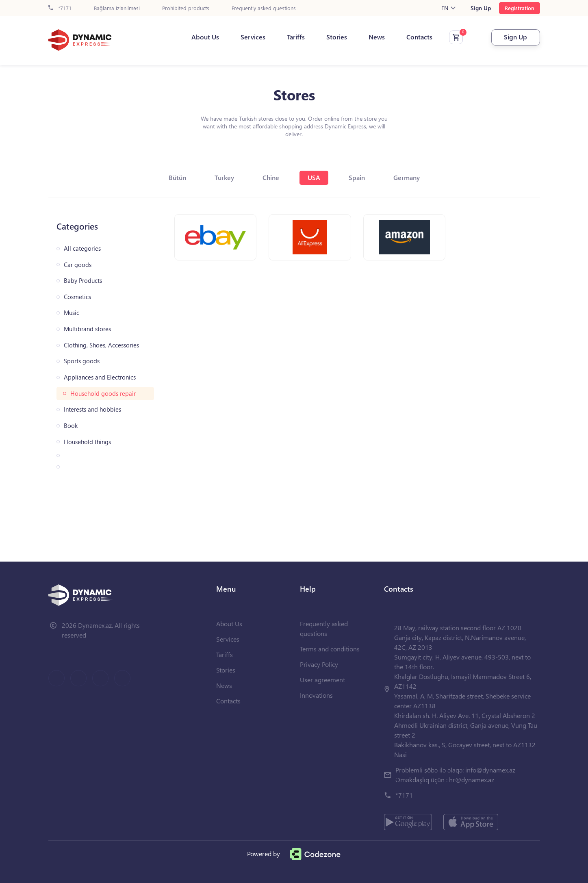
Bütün (177, 177)
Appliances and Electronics (100, 377)
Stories (337, 37)
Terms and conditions (330, 649)
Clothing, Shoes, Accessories (101, 345)
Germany (407, 177)
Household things (87, 442)
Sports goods (82, 361)
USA (314, 177)
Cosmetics (77, 297)
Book (71, 426)
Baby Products (83, 281)
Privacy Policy (319, 664)
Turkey (224, 177)
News (377, 37)
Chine (271, 177)
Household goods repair (103, 394)
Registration (520, 8)
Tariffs (296, 37)
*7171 (60, 8)
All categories (82, 248)
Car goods (78, 265)
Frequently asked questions (264, 8)
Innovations (316, 695)
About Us (205, 37)
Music (72, 313)
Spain (357, 177)
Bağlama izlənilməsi (117, 8)
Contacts (419, 37)
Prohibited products (186, 8)
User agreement (322, 680)
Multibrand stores (87, 329)
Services (253, 37)
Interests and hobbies (92, 409)
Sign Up (481, 8)
